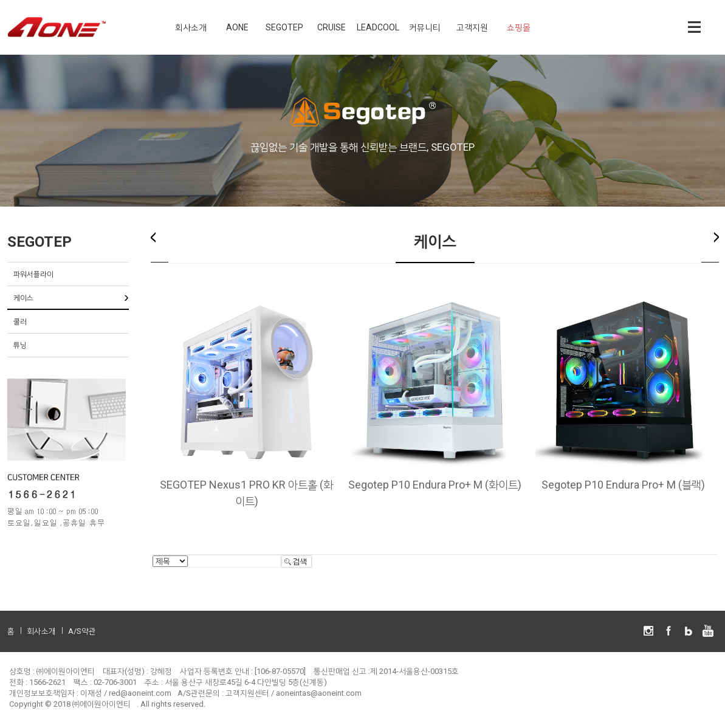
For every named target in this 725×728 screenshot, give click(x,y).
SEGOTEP (284, 27)
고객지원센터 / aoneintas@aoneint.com (294, 693)
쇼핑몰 (519, 27)
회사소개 (191, 27)
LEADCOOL (378, 27)
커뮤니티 (425, 27)
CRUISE (332, 27)
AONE (237, 27)
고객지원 (472, 27)
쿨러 (20, 321)
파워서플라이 (33, 274)
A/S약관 (82, 631)
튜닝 (20, 345)
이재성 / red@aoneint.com (126, 693)
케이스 (23, 298)
